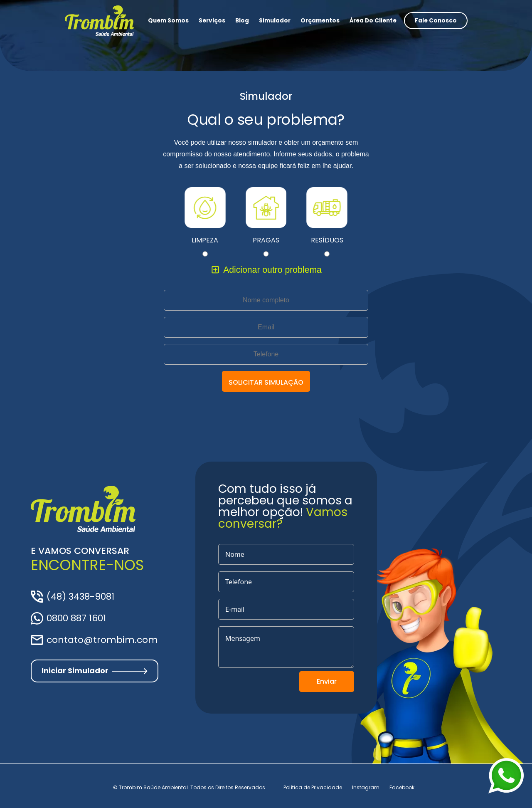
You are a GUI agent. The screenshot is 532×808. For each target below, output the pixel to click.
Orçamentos (320, 21)
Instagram (366, 787)
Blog (242, 21)
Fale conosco (436, 21)
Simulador (275, 21)
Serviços (212, 21)
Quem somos (168, 21)
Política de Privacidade (313, 787)
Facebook (402, 787)
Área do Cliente (373, 21)
